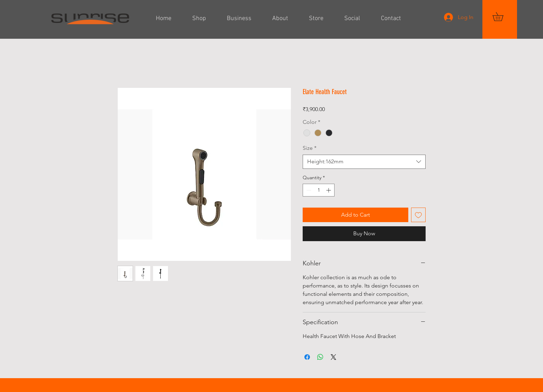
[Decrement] (308, 190)
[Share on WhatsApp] (320, 357)
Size (310, 148)
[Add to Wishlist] (418, 215)
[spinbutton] (319, 190)
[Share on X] (333, 357)
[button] (502, 17)
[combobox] (364, 162)
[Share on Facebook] (307, 357)
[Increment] (329, 190)
